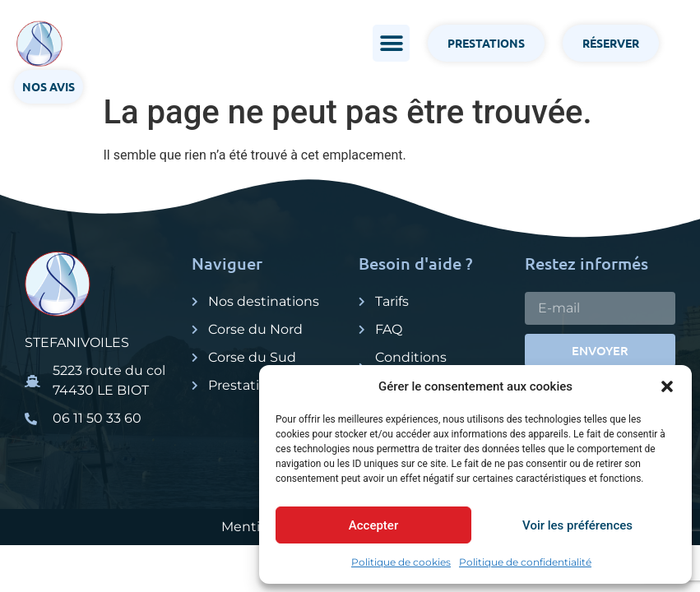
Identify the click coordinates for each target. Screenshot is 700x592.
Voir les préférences (577, 525)
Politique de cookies (401, 562)
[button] (667, 386)
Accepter (373, 525)
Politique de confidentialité (525, 562)
